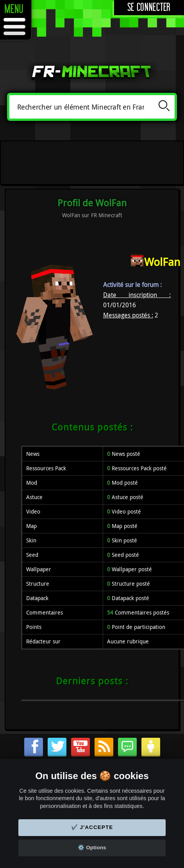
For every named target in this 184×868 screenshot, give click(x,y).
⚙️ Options (92, 848)
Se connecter (149, 8)
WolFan (162, 262)
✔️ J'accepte (92, 827)
